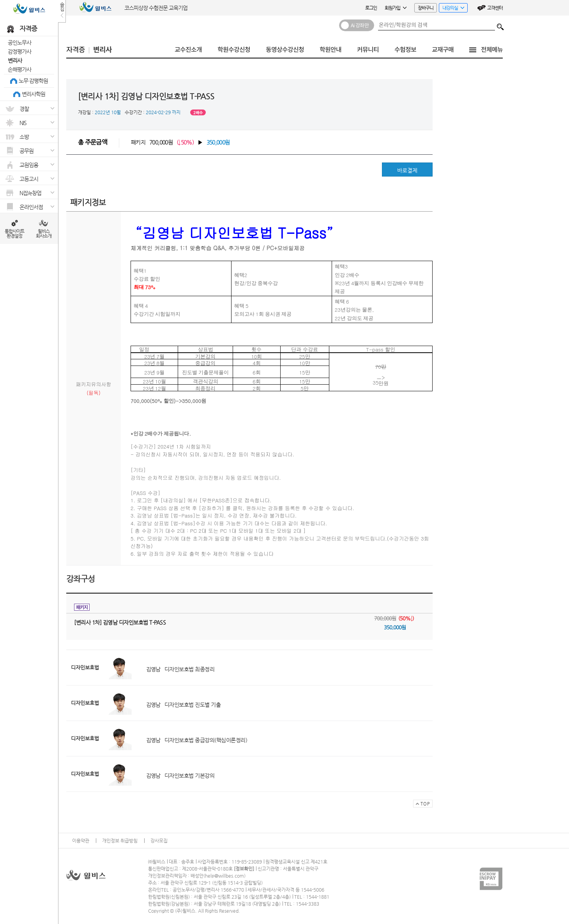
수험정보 (405, 50)
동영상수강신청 (285, 50)
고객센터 (495, 8)
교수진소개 (188, 50)
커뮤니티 (368, 50)
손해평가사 (19, 69)
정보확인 (244, 869)
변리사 (15, 60)
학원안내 (330, 50)
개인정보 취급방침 (120, 841)
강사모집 (159, 841)
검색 (500, 25)
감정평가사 (19, 51)
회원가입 (396, 8)
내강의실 (451, 9)
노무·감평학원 (33, 81)
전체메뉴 (492, 50)
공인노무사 (19, 42)
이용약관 (81, 841)
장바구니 (426, 8)
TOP (421, 804)
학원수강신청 (234, 50)
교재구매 (443, 50)
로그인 (371, 8)
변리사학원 (34, 94)
